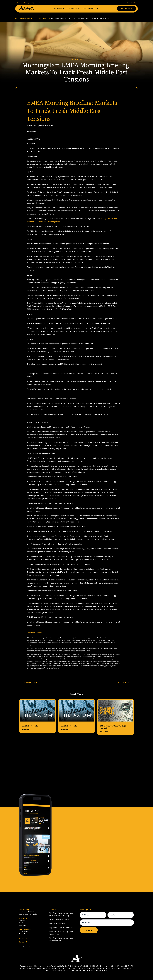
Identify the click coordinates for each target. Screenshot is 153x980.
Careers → (23, 938)
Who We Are (73, 8)
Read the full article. (35, 633)
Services (22, 920)
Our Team (23, 923)
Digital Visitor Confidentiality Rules (61, 927)
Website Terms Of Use (57, 923)
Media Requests (25, 934)
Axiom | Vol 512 (30, 726)
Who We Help (58, 8)
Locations (23, 925)
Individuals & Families (27, 912)
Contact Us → (24, 942)
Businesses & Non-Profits (28, 914)
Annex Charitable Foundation (59, 919)
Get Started (126, 9)
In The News (23, 932)
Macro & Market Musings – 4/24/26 (114, 727)
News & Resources (90, 8)
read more (26, 730)
